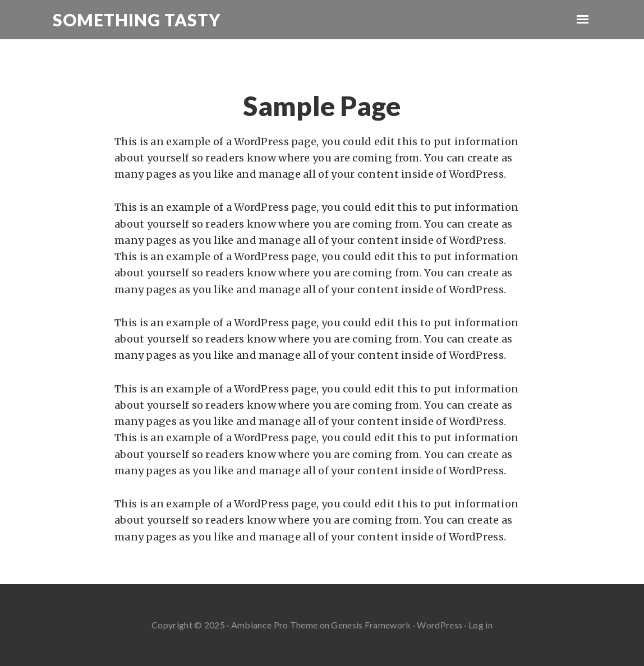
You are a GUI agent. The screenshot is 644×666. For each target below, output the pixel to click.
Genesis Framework (371, 625)
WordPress (440, 625)
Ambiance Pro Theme (274, 625)
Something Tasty (137, 20)
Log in (480, 625)
